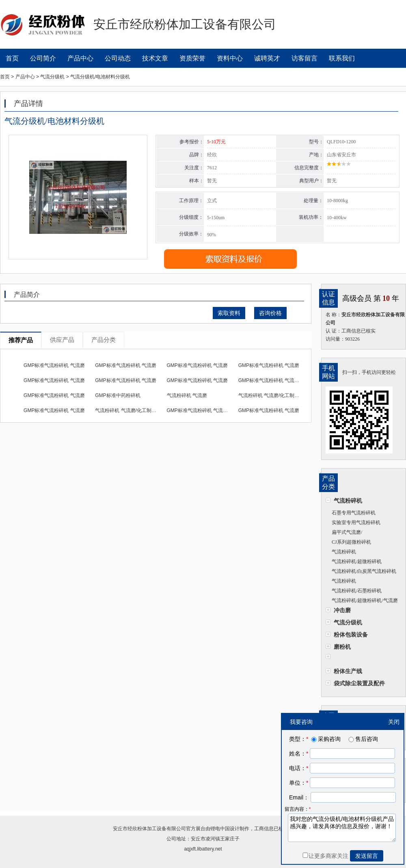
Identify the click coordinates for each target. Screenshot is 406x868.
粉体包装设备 (351, 635)
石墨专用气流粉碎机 (354, 513)
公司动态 (118, 58)
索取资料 (229, 313)
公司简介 (43, 58)
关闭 (394, 722)
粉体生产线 (348, 671)
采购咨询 (325, 739)
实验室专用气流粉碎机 (356, 523)
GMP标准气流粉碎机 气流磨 (54, 365)
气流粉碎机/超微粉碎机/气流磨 (365, 600)
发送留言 (367, 856)
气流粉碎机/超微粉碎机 (357, 561)
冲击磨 (342, 610)
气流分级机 (348, 622)
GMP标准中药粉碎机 (118, 395)
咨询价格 (270, 313)
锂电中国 (220, 829)
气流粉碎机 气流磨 (187, 395)
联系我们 (342, 58)
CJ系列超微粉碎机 (351, 542)
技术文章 (155, 58)
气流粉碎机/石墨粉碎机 (357, 591)
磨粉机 (342, 647)
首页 (12, 58)
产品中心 (80, 58)
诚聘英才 (267, 58)
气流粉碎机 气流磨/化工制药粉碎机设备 (281, 395)
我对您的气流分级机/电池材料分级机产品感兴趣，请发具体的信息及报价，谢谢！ (342, 828)
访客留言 (304, 58)
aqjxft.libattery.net (203, 849)
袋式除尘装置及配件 (359, 683)
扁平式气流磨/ (347, 532)
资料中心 (230, 58)
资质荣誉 (192, 58)
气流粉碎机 (348, 501)
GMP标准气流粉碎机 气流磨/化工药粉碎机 (284, 380)
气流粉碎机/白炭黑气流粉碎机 (364, 571)
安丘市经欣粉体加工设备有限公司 (149, 829)
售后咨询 (363, 739)
